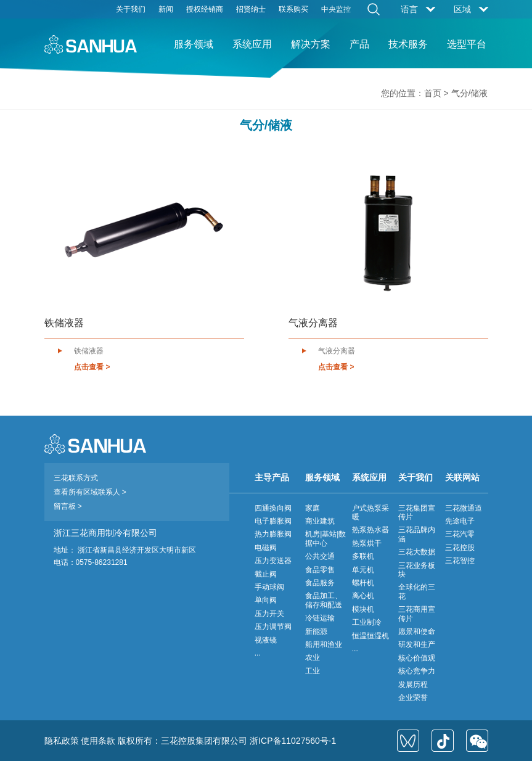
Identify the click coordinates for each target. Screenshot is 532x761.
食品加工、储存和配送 (324, 600)
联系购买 (293, 9)
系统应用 (252, 44)
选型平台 (467, 44)
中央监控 (336, 9)
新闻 (166, 9)
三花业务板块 (417, 570)
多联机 (363, 556)
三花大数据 (417, 552)
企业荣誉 (413, 697)
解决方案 (311, 44)
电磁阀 (266, 548)
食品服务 (320, 583)
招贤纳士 (251, 9)
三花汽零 (460, 534)
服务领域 (194, 44)
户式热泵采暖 (370, 512)
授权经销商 (205, 9)
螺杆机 (363, 583)
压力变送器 (273, 561)
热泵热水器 (370, 530)
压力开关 (269, 614)
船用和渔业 (324, 644)
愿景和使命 (417, 631)
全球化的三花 (417, 591)
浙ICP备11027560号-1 (293, 741)
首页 (433, 93)
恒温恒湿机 (370, 636)
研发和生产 (417, 644)
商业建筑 (320, 521)
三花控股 (460, 548)
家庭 (313, 508)
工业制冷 (367, 622)
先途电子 (460, 521)
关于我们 (131, 9)
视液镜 (266, 640)
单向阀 (266, 600)
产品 (359, 44)
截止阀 (266, 574)
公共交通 (320, 556)
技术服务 (408, 44)
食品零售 (320, 570)
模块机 (363, 609)
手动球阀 (269, 587)
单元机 (363, 570)
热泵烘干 (367, 543)
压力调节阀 (273, 627)
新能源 (316, 631)
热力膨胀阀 (273, 534)
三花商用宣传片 (417, 614)
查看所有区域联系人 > (90, 492)
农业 (313, 657)
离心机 (363, 596)
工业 (313, 671)
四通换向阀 (273, 508)
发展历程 (413, 685)
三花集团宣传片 (417, 512)
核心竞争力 (417, 671)
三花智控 (460, 561)
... (258, 653)
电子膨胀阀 (273, 521)
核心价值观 (417, 658)
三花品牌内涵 (417, 534)
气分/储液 (470, 93)
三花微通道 (464, 508)
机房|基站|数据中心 (325, 538)
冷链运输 (320, 618)
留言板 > (68, 506)
